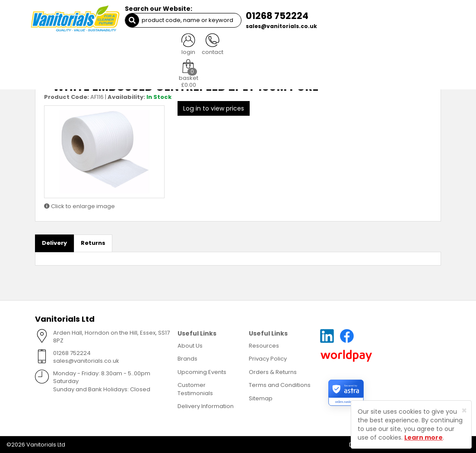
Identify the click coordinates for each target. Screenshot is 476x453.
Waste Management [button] (252, 47)
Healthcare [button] (334, 47)
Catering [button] (56, 47)
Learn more (424, 437)
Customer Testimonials (195, 389)
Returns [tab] (93, 243)
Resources (264, 345)
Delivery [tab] (54, 243)
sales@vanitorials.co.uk (278, 26)
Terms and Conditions (280, 385)
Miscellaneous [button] (384, 47)
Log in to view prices (213, 108)
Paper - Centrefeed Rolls (86, 65)
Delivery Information (206, 406)
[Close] (464, 410)
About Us (190, 345)
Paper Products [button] (143, 47)
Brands (187, 358)
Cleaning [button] (94, 47)
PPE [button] (300, 47)
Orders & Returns (273, 372)
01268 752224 (274, 16)
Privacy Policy (268, 358)
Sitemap (261, 398)
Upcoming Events (202, 372)
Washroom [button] (194, 47)
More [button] (425, 47)
